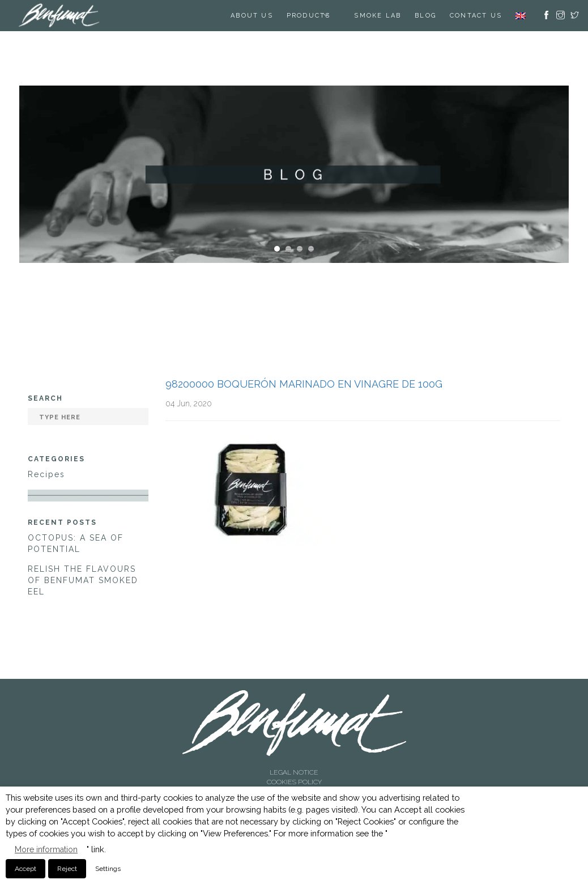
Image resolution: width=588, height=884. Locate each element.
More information (46, 849)
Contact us (476, 16)
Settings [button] (108, 869)
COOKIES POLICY (294, 782)
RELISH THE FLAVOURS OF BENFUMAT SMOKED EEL (83, 580)
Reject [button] (67, 869)
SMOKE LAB (378, 16)
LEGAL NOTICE (294, 772)
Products (309, 16)
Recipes (46, 474)
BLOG (425, 16)
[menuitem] (521, 16)
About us (252, 16)
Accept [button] (25, 869)
